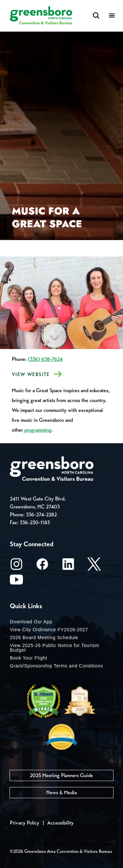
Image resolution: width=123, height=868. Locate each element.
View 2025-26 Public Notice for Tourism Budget (54, 648)
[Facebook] (42, 566)
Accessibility (61, 823)
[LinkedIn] (68, 566)
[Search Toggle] (96, 16)
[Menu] (112, 16)
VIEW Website (31, 374)
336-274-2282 (41, 515)
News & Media (61, 792)
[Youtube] (16, 582)
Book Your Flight (29, 658)
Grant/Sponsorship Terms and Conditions (56, 666)
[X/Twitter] (94, 566)
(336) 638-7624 (45, 359)
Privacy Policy (25, 823)
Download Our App (31, 622)
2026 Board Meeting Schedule (44, 637)
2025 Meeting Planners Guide (61, 775)
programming (37, 430)
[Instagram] (16, 566)
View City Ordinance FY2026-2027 (49, 630)
